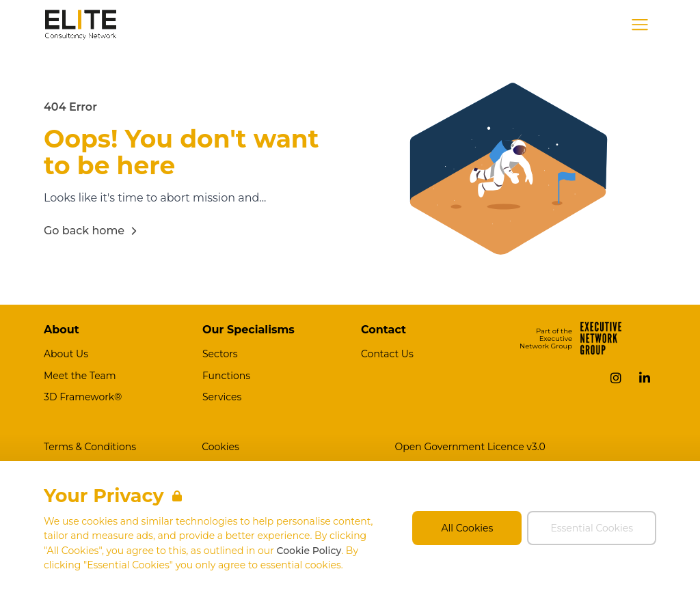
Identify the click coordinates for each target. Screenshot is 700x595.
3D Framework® (83, 397)
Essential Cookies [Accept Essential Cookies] (592, 528)
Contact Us (387, 354)
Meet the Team (80, 376)
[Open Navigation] (640, 25)
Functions (226, 376)
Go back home (92, 231)
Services (222, 397)
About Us (66, 354)
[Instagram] (616, 378)
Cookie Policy (309, 551)
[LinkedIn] (645, 378)
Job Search (517, 24)
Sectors (220, 354)
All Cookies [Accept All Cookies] (468, 528)
